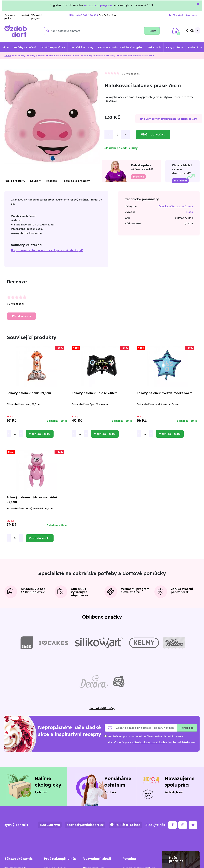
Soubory (36, 181)
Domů (8, 56)
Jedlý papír (154, 47)
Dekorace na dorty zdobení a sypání (120, 47)
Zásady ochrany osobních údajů (150, 742)
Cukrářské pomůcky (53, 47)
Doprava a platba (10, 17)
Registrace (191, 15)
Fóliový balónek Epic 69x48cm (95, 393)
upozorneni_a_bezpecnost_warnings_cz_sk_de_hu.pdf (47, 250)
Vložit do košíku (153, 134)
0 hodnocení (131, 74)
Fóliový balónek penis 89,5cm (29, 393)
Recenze (51, 181)
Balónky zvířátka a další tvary (98, 56)
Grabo (189, 212)
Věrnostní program (36, 17)
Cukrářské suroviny (82, 47)
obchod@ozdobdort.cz (85, 825)
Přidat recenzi (22, 316)
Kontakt (25, 15)
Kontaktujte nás (174, 792)
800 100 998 (50, 825)
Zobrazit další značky (102, 708)
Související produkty (77, 181)
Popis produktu (15, 181)
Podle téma (195, 47)
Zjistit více (41, 792)
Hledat (152, 31)
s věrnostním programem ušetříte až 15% (169, 119)
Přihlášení (176, 15)
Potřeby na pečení (25, 47)
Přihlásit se (187, 728)
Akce (6, 47)
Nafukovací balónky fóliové (63, 56)
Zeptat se (138, 177)
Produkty (19, 56)
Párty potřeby (174, 47)
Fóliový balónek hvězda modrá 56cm (164, 393)
